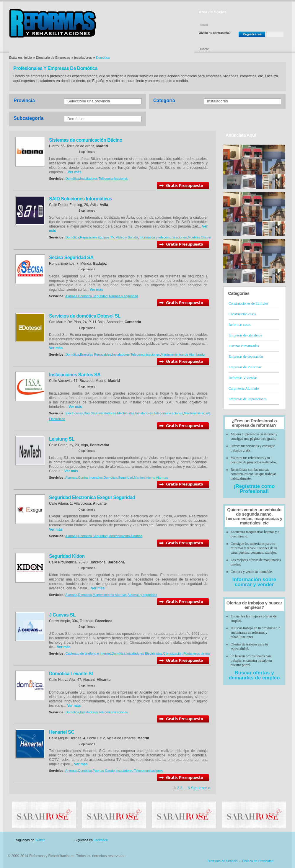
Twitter (40, 840)
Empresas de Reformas (245, 367)
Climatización (173, 653)
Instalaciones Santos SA (75, 375)
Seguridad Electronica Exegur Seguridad (92, 497)
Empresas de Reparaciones (248, 399)
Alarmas (71, 296)
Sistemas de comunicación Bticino (86, 140)
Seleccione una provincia (89, 101)
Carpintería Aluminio (244, 388)
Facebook (101, 840)
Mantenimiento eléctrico (201, 413)
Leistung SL (62, 439)
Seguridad (100, 296)
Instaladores (83, 58)
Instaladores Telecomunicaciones (104, 179)
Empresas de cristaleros (245, 335)
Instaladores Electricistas (116, 413)
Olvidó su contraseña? (215, 33)
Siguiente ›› (201, 788)
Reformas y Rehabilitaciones (53, 23)
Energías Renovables (96, 354)
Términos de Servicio (222, 861)
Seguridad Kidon (67, 556)
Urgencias (172, 49)
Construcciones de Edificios (248, 303)
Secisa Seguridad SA (71, 258)
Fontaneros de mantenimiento (205, 653)
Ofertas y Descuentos (128, 49)
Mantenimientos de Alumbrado (183, 354)
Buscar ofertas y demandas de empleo (254, 675)
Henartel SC (62, 732)
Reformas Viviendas (243, 378)
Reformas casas (240, 325)
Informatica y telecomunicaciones (163, 237)
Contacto (255, 840)
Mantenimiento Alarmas (151, 478)
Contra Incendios (90, 478)
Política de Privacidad (258, 861)
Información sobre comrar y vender (254, 582)
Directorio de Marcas (81, 49)
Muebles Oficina (199, 237)
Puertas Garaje (104, 771)
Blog (277, 840)
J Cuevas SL (62, 615)
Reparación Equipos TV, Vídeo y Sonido (109, 237)
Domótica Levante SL (72, 674)
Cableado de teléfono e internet (88, 653)
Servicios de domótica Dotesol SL (85, 316)
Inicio (28, 58)
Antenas (71, 771)
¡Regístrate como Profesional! (254, 489)
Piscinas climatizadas (244, 346)
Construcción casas (242, 314)
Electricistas (74, 413)
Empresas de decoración (246, 357)
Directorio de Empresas (34, 49)
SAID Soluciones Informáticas (81, 199)
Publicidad (228, 840)
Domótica (75, 119)
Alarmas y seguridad (123, 296)
